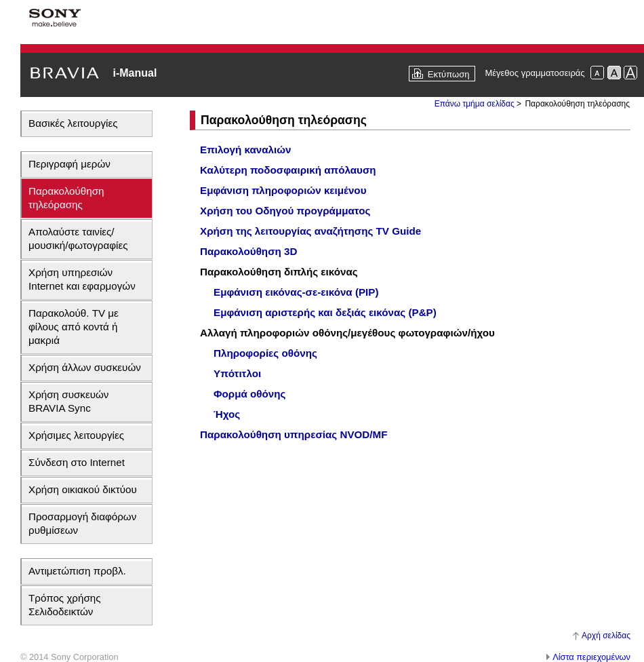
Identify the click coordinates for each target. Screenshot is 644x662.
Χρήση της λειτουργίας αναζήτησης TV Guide (310, 231)
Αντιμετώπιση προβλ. (77, 571)
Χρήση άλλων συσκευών (85, 367)
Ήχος (227, 414)
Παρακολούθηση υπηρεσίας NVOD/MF (294, 434)
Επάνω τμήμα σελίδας (475, 104)
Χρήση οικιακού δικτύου (83, 489)
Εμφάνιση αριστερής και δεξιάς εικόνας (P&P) (325, 312)
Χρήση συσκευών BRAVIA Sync (68, 401)
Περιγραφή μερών (69, 164)
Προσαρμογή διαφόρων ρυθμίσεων (82, 523)
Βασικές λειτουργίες (73, 123)
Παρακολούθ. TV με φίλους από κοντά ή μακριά (74, 327)
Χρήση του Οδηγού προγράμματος (285, 211)
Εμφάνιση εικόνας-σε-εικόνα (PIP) (296, 292)
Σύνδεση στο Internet (77, 462)
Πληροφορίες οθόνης (265, 353)
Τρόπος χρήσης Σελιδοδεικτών (65, 605)
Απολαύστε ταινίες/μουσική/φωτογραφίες (78, 238)
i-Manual (135, 73)
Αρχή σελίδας (606, 636)
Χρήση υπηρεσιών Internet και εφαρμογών (82, 279)
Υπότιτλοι (237, 373)
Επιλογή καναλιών (246, 150)
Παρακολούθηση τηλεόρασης (66, 198)
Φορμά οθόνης (249, 394)
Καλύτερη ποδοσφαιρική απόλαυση (288, 170)
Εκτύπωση (449, 74)
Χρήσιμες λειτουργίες (76, 435)
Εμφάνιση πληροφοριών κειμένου (283, 190)
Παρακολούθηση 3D (248, 251)
